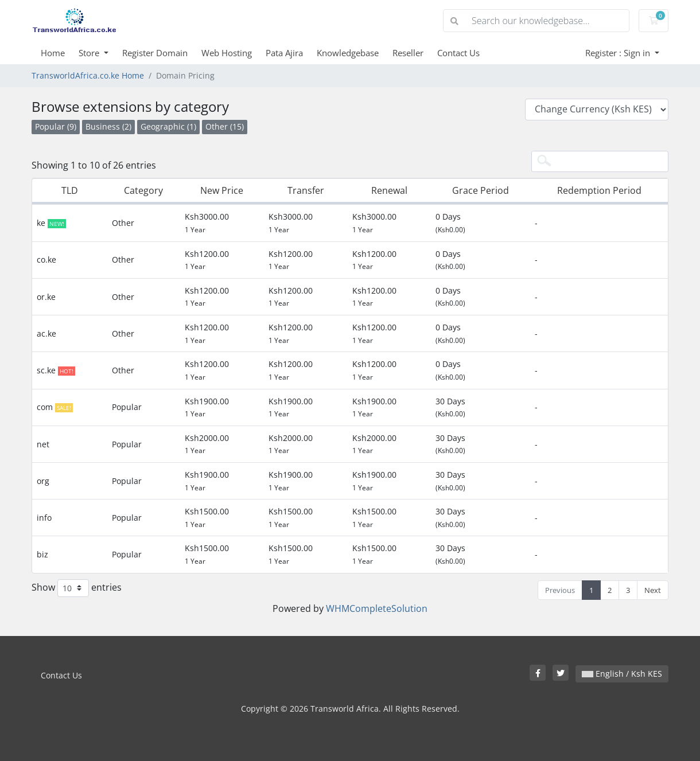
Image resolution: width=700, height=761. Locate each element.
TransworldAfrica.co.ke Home (88, 75)
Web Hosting (227, 53)
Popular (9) (56, 126)
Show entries (77, 588)
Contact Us (458, 53)
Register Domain (155, 53)
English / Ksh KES (622, 674)
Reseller (408, 53)
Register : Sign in (619, 53)
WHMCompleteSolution (377, 608)
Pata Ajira (284, 53)
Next (653, 590)
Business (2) (108, 126)
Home (53, 53)
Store (90, 53)
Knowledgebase (348, 53)
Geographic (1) (168, 126)
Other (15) (225, 126)
